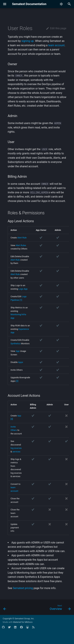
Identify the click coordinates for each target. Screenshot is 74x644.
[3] (12, 419)
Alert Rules (21, 245)
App (18, 351)
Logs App (23, 289)
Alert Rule (22, 238)
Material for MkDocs (23, 622)
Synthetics (15, 344)
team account (56, 45)
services (16, 452)
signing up (28, 41)
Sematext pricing (23, 588)
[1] (21, 300)
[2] (17, 381)
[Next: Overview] (60, 608)
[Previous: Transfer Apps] (5, 608)
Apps (21, 362)
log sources (16, 448)
